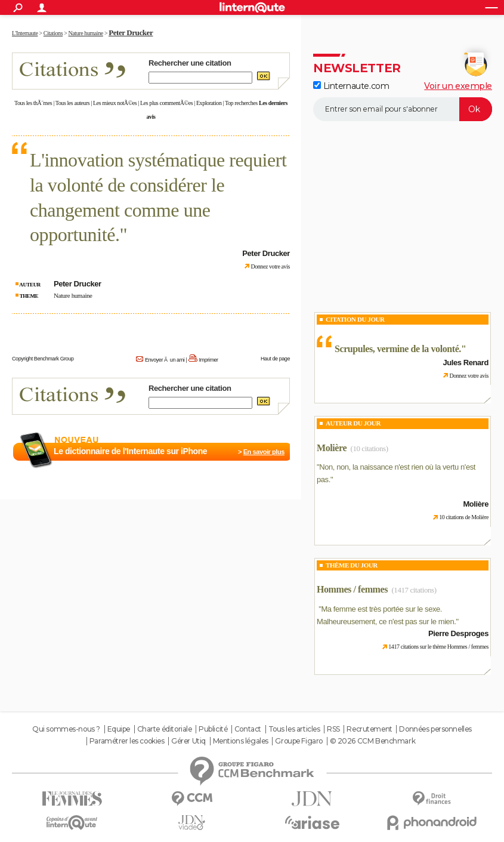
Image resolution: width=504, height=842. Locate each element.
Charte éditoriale (165, 729)
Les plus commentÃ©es (166, 103)
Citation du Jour (355, 319)
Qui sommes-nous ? (66, 729)
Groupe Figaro (299, 741)
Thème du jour (352, 565)
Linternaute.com (351, 86)
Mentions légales (241, 741)
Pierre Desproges (458, 633)
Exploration (209, 103)
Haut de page (275, 359)
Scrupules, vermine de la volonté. (398, 349)
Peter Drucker (131, 33)
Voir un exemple (458, 86)
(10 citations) (369, 448)
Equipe (119, 729)
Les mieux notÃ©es (115, 103)
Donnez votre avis (270, 266)
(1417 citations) (414, 590)
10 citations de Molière (464, 517)
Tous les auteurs (73, 103)
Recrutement (369, 729)
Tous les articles (294, 729)
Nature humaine (73, 295)
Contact (248, 729)
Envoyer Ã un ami (165, 360)
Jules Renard (466, 363)
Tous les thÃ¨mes (33, 103)
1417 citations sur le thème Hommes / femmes (438, 647)
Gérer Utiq (188, 741)
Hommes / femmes (352, 589)
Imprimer (209, 360)
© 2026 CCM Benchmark (373, 741)
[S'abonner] (403, 109)
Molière (332, 448)
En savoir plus (264, 452)
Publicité (213, 729)
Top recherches (241, 103)
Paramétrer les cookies (127, 741)
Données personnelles (435, 729)
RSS (333, 729)
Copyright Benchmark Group (43, 359)
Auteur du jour (353, 423)
